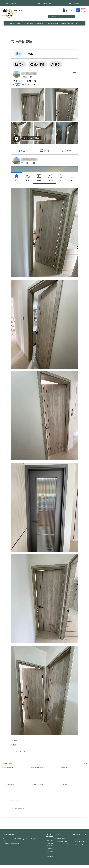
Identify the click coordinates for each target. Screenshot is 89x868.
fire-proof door (52, 849)
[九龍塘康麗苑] (15, 774)
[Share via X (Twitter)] (16, 751)
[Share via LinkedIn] (21, 751)
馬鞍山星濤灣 (39, 785)
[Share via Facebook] (12, 751)
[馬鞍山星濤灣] (45, 774)
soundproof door (52, 851)
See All (85, 763)
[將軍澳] (74, 774)
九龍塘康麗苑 (9, 785)
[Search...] (61, 16)
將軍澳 (65, 785)
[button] (64, 10)
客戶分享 (15, 741)
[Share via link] (25, 751)
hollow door (51, 843)
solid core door (51, 840)
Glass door (50, 846)
